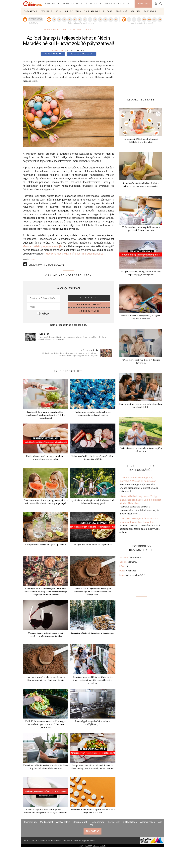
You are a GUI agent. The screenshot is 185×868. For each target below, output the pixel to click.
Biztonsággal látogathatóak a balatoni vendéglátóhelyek (93, 723)
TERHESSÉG (46, 11)
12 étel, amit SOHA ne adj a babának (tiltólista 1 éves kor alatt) (141, 141)
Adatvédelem (63, 822)
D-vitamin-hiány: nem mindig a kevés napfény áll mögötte (141, 450)
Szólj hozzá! (53, 54)
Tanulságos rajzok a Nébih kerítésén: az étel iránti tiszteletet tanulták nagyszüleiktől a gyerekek (93, 680)
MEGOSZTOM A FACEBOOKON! (44, 264)
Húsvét (89, 30)
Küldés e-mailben (82, 54)
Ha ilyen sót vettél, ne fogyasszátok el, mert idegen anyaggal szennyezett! (141, 273)
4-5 (144, 20)
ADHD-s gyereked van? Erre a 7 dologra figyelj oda (141, 361)
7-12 (154, 20)
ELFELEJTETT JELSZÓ (89, 305)
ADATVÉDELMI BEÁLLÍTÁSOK (93, 846)
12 (116, 20)
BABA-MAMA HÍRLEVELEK (117, 4)
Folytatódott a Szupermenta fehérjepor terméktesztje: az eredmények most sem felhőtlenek (93, 592)
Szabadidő (76, 30)
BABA (58, 11)
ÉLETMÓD (108, 11)
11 (111, 20)
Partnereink (114, 822)
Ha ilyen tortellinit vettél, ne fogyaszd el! (93, 545)
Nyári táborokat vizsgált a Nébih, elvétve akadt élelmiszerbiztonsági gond (93, 502)
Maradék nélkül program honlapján (43, 246)
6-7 (149, 20)
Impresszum (30, 822)
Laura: (132, 575)
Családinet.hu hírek (55, 30)
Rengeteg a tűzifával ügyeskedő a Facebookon (93, 633)
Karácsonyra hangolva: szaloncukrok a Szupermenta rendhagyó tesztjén (93, 414)
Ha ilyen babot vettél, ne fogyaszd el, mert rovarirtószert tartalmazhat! (46, 458)
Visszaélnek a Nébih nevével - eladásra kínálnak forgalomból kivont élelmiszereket (46, 767)
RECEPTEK (136, 11)
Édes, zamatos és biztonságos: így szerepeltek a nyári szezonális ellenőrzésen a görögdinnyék (46, 502)
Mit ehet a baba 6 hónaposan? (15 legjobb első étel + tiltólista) (141, 317)
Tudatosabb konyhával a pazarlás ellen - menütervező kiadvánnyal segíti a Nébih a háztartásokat (46, 415)
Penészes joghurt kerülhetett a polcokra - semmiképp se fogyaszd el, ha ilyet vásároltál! (46, 811)
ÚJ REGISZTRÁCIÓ (89, 311)
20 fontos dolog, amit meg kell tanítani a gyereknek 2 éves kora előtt (141, 229)
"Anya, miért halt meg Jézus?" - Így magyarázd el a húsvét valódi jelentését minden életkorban (140, 500)
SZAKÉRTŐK (51, 4)
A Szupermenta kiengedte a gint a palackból (46, 545)
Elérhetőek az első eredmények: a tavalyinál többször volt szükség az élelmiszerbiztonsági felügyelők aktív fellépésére (70, 354)
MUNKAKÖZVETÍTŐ (71, 4)
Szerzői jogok (80, 822)
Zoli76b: (128, 562)
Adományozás (148, 822)
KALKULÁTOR (93, 4)
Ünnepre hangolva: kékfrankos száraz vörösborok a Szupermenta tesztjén (46, 635)
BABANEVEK (150, 11)
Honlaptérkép (98, 822)
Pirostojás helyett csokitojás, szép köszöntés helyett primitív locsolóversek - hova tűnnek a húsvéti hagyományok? (72, 338)
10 (105, 20)
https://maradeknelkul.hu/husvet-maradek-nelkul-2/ (74, 254)
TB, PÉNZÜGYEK (92, 11)
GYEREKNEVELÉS (73, 11)
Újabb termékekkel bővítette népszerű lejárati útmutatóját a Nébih (93, 458)
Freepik (32, 259)
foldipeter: (130, 557)
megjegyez (45, 313)
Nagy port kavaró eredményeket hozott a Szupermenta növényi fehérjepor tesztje (46, 679)
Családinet (58, 51)
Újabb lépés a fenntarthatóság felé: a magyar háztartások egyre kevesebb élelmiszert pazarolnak (46, 724)
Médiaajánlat (46, 822)
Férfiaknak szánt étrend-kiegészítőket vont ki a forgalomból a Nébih (93, 811)
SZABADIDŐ (122, 11)
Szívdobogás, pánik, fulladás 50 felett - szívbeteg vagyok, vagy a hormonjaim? (141, 185)
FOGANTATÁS (31, 11)
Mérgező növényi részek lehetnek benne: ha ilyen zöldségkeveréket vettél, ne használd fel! (93, 767)
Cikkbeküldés (130, 822)
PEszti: (124, 566)
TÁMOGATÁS (143, 4)
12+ (160, 20)
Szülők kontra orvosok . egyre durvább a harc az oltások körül (141, 406)
